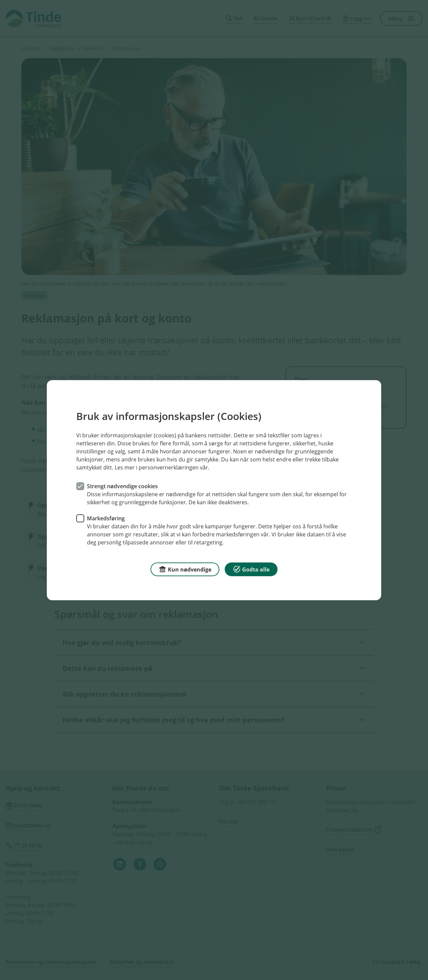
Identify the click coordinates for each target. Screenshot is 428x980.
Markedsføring (106, 518)
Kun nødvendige (185, 569)
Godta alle (251, 569)
